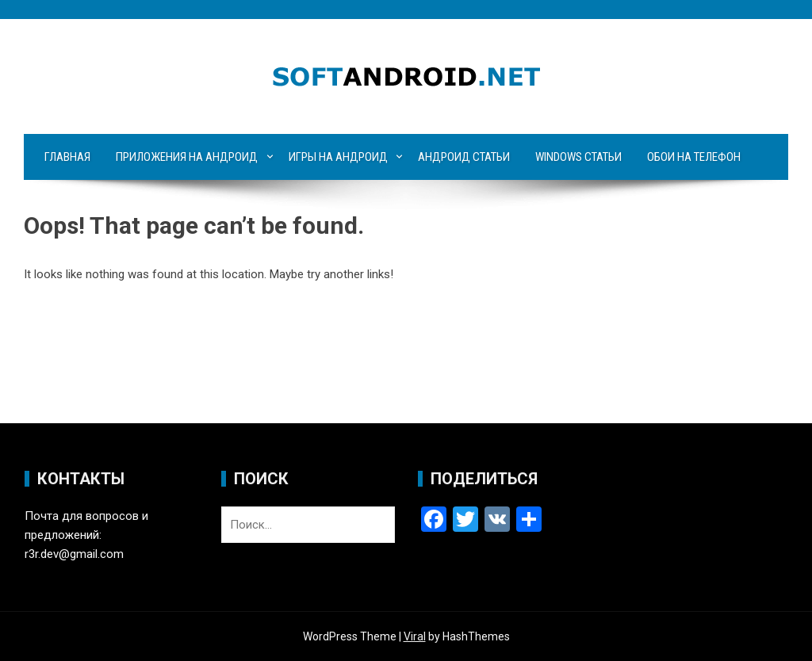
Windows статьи (578, 157)
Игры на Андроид (338, 157)
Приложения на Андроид (187, 157)
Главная (67, 157)
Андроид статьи (464, 157)
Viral (415, 636)
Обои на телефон (694, 157)
